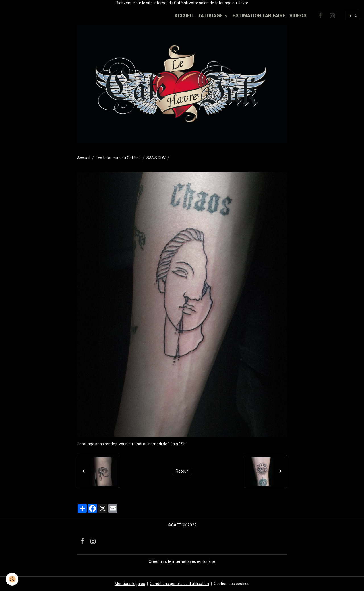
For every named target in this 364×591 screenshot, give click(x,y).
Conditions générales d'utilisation (179, 584)
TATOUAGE (211, 15)
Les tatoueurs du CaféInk (118, 158)
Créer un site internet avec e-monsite (182, 561)
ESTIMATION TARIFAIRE (259, 15)
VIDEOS (298, 15)
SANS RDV (156, 158)
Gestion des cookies (232, 584)
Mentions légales (130, 584)
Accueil (84, 158)
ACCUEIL (184, 15)
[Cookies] (12, 579)
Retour (182, 471)
